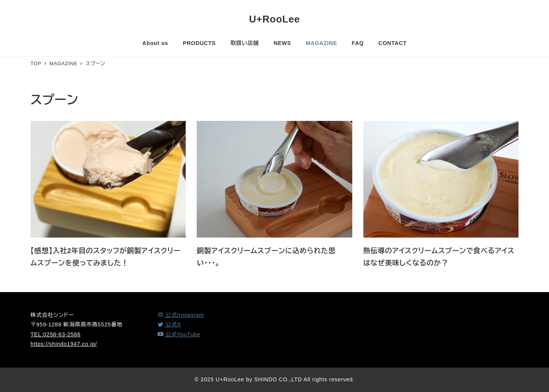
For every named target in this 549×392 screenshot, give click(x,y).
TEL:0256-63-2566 (55, 334)
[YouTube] (179, 334)
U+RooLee (274, 19)
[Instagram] (181, 315)
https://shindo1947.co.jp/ (64, 344)
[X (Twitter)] (169, 325)
